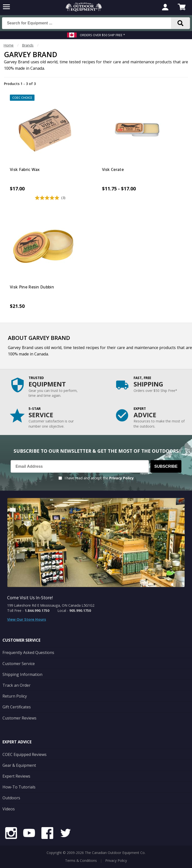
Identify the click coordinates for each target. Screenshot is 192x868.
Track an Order (17, 685)
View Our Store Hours (27, 619)
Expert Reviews (16, 776)
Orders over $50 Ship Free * (102, 35)
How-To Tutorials (19, 787)
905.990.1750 (80, 610)
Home (9, 45)
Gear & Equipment (19, 765)
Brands (28, 45)
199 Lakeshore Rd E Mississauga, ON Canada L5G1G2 (51, 605)
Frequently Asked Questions (28, 652)
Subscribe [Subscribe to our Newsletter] (166, 466)
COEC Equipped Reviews (25, 754)
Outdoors (11, 798)
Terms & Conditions (81, 860)
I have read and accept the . (99, 478)
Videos (9, 809)
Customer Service (19, 664)
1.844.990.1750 (37, 610)
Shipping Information (22, 674)
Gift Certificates (17, 707)
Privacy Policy (121, 478)
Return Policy (15, 696)
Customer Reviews (19, 718)
